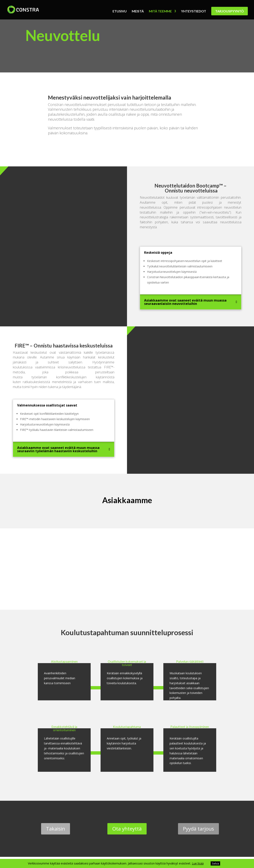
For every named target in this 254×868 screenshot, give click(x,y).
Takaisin (56, 829)
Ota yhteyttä (127, 829)
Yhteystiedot (194, 11)
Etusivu (120, 11)
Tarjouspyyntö (230, 11)
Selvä (215, 863)
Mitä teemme (160, 11)
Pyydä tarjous (198, 829)
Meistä (138, 11)
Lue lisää (198, 863)
